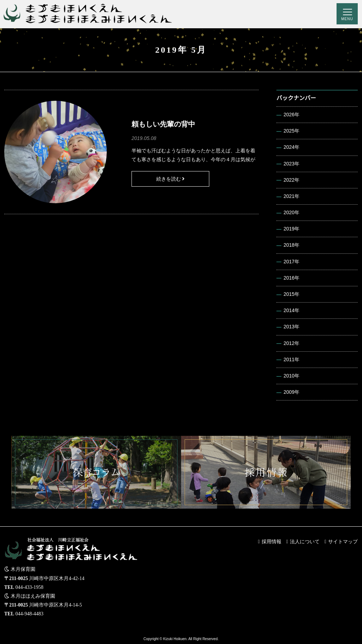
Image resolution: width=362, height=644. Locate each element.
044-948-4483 (30, 614)
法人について (305, 541)
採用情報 (271, 541)
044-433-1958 (30, 587)
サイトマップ (343, 541)
